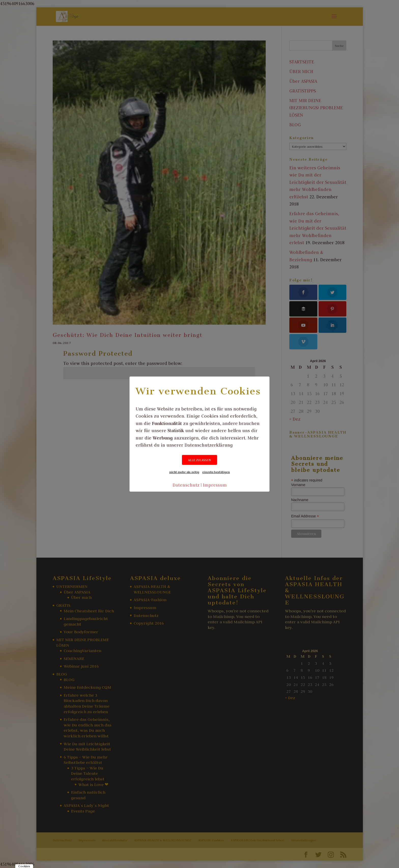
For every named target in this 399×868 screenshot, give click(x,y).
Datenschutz (186, 485)
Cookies (24, 866)
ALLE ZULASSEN (199, 460)
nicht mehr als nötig (184, 472)
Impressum (215, 485)
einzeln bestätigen (216, 472)
